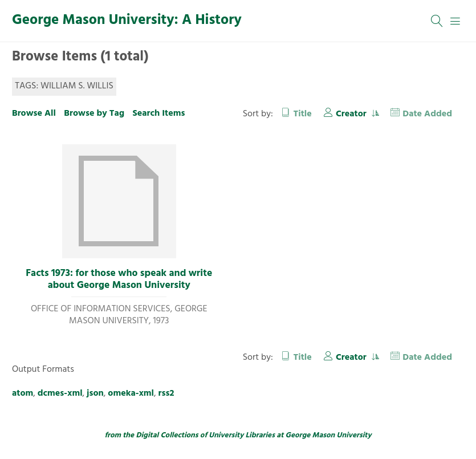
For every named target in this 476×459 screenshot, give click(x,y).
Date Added (427, 114)
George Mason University (329, 435)
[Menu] (455, 21)
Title (303, 114)
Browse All (34, 113)
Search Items (158, 113)
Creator (352, 114)
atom (23, 393)
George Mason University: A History (127, 21)
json (95, 393)
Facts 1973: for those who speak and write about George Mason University (119, 280)
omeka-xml (131, 393)
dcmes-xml (60, 393)
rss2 (166, 393)
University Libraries (242, 435)
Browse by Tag (94, 113)
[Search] (437, 21)
